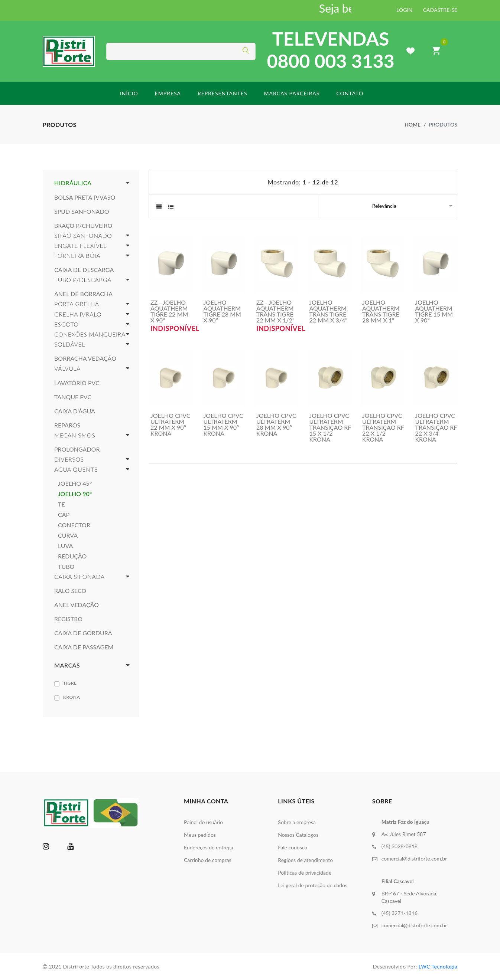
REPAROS (67, 425)
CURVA (68, 535)
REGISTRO (68, 619)
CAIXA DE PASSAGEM (84, 647)
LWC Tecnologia (438, 966)
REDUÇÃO (72, 556)
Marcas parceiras (292, 93)
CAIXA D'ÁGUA (75, 411)
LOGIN (404, 10)
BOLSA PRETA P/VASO (85, 197)
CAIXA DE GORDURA (83, 633)
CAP (64, 515)
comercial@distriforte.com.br (414, 858)
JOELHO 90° (75, 494)
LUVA (65, 546)
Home (413, 124)
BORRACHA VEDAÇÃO (85, 358)
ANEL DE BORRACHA (83, 294)
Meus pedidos (200, 835)
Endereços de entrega (209, 847)
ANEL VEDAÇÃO (77, 605)
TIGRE (70, 683)
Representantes (223, 93)
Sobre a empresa (297, 822)
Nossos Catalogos (298, 835)
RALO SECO (70, 591)
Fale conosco (293, 847)
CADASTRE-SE (440, 10)
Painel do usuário (203, 822)
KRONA (72, 697)
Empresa (168, 93)
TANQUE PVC (73, 397)
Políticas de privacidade (305, 873)
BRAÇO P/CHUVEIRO (83, 226)
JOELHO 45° (75, 484)
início (129, 93)
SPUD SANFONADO (82, 212)
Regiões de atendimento (305, 860)
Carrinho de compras (208, 860)
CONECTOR (74, 525)
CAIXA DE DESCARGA (84, 270)
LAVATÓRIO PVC (77, 383)
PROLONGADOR (77, 449)
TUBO (66, 567)
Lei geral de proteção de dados (313, 885)
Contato (350, 93)
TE (61, 504)
